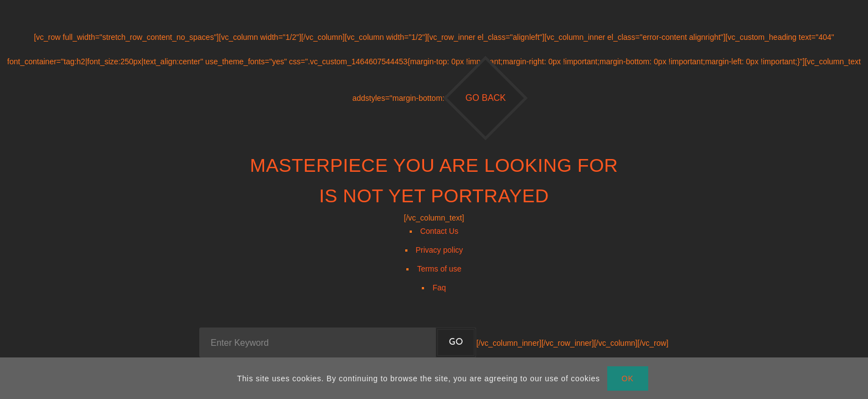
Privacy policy (440, 250)
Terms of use (439, 269)
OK (628, 378)
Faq (439, 288)
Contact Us (439, 231)
